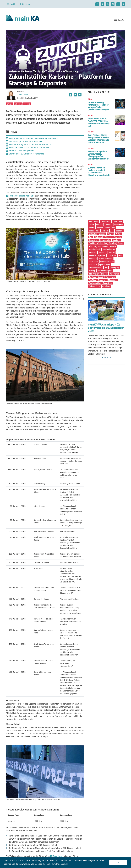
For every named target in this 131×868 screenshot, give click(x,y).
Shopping (102, 252)
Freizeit (99, 225)
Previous (92, 311)
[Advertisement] (106, 200)
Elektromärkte (94, 286)
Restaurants (103, 246)
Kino (91, 237)
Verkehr (113, 246)
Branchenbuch (95, 249)
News (96, 222)
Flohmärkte (113, 280)
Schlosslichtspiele (105, 271)
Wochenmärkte (95, 283)
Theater (111, 252)
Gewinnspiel (105, 240)
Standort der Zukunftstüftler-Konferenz (26, 154)
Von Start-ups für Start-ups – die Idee (26, 141)
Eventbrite (58, 856)
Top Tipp (92, 280)
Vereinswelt (114, 274)
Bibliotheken (94, 274)
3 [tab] (108, 358)
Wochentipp (102, 243)
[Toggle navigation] (119, 20)
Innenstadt (112, 255)
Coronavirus (105, 222)
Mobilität (108, 225)
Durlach (104, 274)
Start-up (92, 271)
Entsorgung (114, 268)
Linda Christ (22, 95)
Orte (120, 255)
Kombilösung (94, 231)
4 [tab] (110, 358)
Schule (121, 243)
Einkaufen (93, 234)
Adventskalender (106, 259)
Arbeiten (18, 104)
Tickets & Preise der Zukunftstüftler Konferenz (30, 148)
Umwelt (111, 234)
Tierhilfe (118, 237)
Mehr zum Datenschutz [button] (57, 864)
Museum (109, 237)
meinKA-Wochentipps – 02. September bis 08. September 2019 (106, 328)
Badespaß (99, 237)
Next (121, 311)
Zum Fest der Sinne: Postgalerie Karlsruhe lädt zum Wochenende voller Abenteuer (98, 139)
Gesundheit (93, 240)
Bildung (102, 234)
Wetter (119, 234)
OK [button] (118, 862)
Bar (106, 268)
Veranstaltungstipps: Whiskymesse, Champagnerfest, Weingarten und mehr (98, 155)
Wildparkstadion (107, 262)
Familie (92, 243)
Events (10, 104)
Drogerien (102, 280)
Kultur (108, 228)
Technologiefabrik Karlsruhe (22, 196)
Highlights (93, 265)
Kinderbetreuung (96, 268)
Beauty (101, 277)
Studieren (117, 240)
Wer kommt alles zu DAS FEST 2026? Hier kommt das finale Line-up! (99, 122)
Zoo (112, 231)
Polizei (91, 228)
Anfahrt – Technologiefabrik (22, 151)
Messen (27, 104)
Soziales (112, 243)
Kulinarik (119, 231)
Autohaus (106, 286)
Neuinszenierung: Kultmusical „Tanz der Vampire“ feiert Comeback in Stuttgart (98, 106)
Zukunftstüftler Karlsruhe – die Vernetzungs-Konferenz (34, 138)
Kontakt (11, 4)
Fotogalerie (111, 277)
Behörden (93, 259)
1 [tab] (103, 358)
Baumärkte (108, 283)
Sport (115, 222)
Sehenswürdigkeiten (97, 255)
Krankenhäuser (109, 249)
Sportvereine (105, 265)
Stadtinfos (119, 225)
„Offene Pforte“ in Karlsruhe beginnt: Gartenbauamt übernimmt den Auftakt (99, 171)
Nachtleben (93, 262)
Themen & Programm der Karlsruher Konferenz (30, 145)
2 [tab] (105, 358)
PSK (114, 228)
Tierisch (105, 231)
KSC (121, 222)
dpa (90, 222)
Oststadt (92, 277)
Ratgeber (92, 252)
